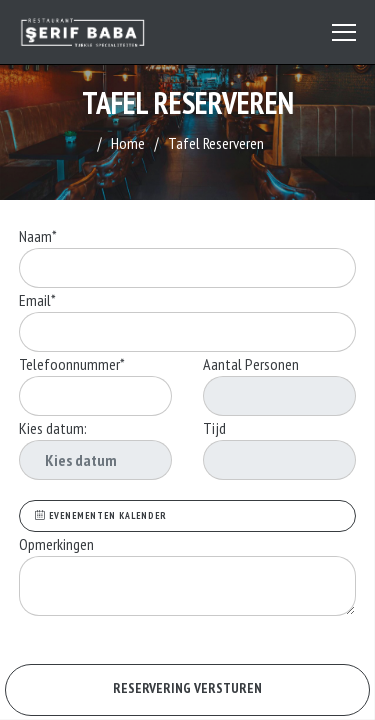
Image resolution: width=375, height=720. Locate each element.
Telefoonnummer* (72, 364)
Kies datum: (53, 428)
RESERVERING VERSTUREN (187, 688)
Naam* (38, 236)
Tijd (214, 428)
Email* (37, 300)
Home (128, 143)
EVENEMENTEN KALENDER (101, 515)
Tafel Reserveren (216, 143)
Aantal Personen (251, 364)
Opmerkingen (58, 544)
